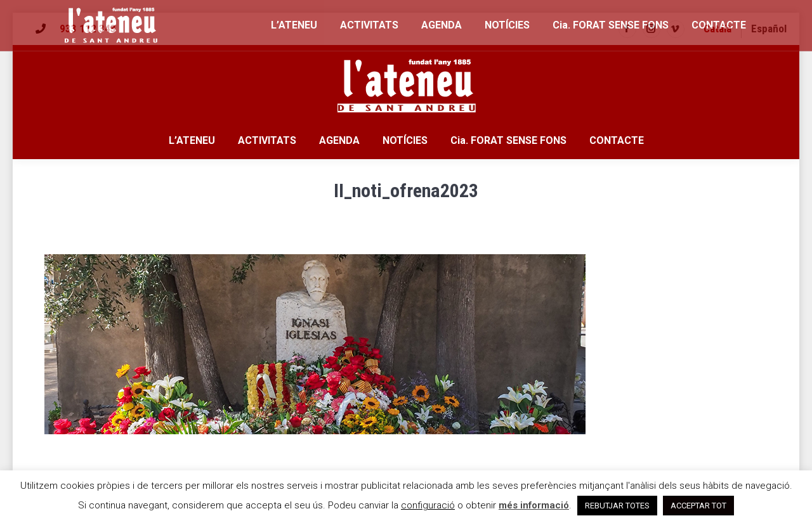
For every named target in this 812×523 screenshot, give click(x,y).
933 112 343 (88, 29)
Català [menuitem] (717, 29)
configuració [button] (428, 505)
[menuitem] (717, 29)
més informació (534, 505)
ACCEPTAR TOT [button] (698, 506)
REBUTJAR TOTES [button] (617, 506)
